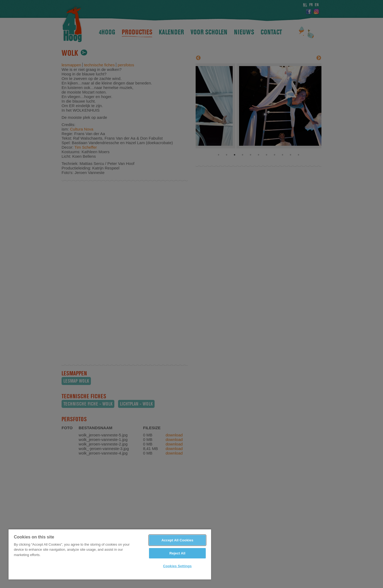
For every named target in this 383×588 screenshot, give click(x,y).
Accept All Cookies (178, 540)
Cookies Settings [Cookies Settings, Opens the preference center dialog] (178, 566)
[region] (110, 554)
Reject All (177, 553)
